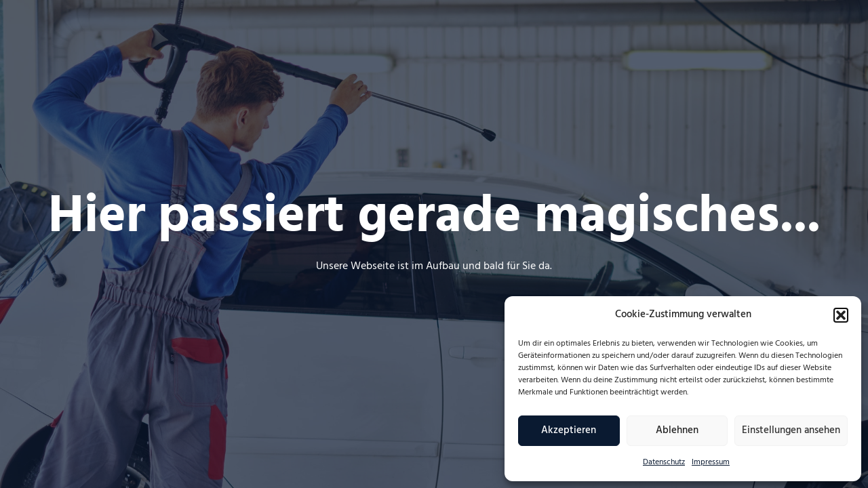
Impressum (711, 462)
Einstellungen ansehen (791, 430)
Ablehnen (677, 430)
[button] (841, 315)
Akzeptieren (569, 430)
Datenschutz (664, 462)
